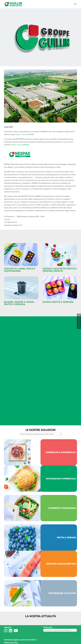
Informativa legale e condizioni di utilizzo (20, 640)
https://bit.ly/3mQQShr (25, 134)
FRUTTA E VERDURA (66, 538)
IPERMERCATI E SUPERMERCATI (61, 452)
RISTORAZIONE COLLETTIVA (62, 593)
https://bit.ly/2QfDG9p (20, 145)
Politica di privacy (11, 643)
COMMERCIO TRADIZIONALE (62, 508)
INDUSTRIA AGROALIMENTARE (61, 564)
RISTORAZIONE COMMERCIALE (61, 479)
